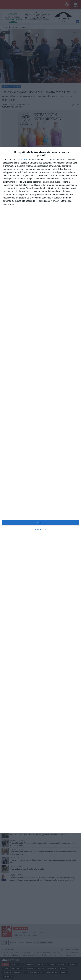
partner (24, 160)
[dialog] (40, 490)
